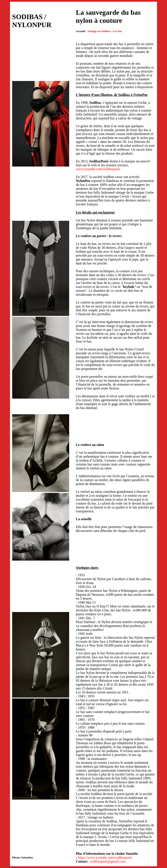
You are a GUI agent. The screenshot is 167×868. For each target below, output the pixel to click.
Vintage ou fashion (99, 31)
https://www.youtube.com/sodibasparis (105, 857)
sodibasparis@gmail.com (108, 861)
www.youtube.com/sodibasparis (98, 169)
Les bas (117, 31)
